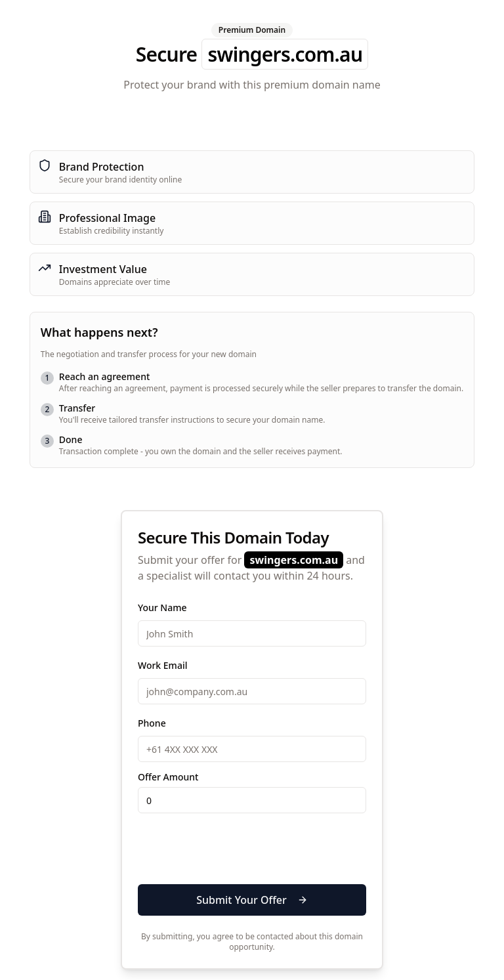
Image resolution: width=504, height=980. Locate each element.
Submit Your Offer (252, 900)
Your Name (162, 607)
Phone (152, 723)
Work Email (162, 665)
